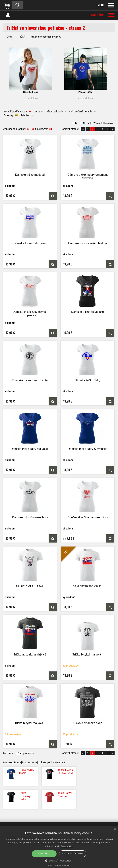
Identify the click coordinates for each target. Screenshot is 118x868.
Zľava (97, 123)
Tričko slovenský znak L (25, 796)
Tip (76, 123)
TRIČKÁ (21, 37)
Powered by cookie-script (59, 865)
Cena (37, 112)
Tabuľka (25, 115)
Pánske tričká (85, 92)
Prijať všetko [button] (44, 854)
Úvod (9, 37)
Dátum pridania (54, 112)
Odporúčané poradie (81, 112)
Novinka (109, 123)
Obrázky (9, 115)
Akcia (86, 123)
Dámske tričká (31, 92)
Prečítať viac (67, 846)
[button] (59, 860)
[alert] (59, 847)
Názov (24, 112)
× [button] (115, 829)
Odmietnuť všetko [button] (73, 854)
